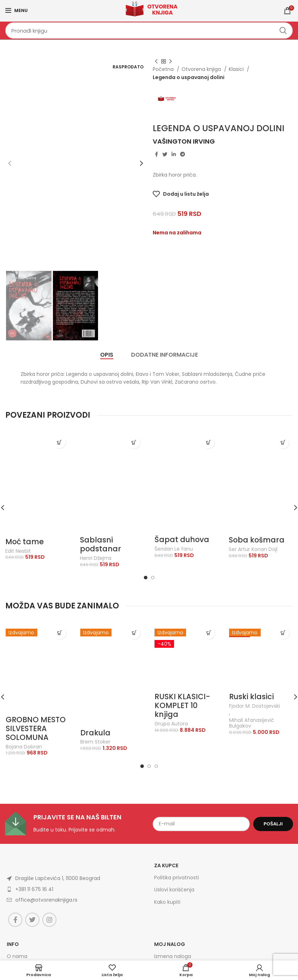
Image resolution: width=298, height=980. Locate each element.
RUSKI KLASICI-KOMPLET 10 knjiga (182, 705)
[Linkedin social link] (174, 154)
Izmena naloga (173, 956)
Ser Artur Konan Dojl (253, 549)
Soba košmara (257, 540)
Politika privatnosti (177, 878)
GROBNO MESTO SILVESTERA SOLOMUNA (36, 728)
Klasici (237, 69)
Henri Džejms (96, 558)
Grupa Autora (171, 724)
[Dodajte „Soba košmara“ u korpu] (283, 442)
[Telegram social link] (183, 154)
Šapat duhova (182, 539)
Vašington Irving (184, 141)
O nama (17, 956)
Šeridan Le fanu (174, 549)
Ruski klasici (251, 697)
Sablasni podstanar (101, 544)
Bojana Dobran (24, 747)
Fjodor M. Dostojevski (254, 706)
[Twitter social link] (165, 154)
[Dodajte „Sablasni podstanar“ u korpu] (134, 442)
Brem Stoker (95, 742)
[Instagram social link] (49, 920)
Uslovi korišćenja (174, 890)
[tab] (107, 355)
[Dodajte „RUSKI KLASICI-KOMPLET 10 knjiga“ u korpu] (209, 633)
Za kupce (166, 865)
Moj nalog (170, 944)
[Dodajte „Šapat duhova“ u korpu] (208, 442)
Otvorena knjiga (202, 69)
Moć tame (25, 542)
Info (13, 944)
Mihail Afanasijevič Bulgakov (252, 723)
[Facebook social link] (156, 154)
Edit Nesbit (18, 551)
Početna (164, 69)
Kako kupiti (167, 902)
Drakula (95, 733)
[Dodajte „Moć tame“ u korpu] (59, 442)
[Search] (149, 30)
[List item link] (64, 889)
